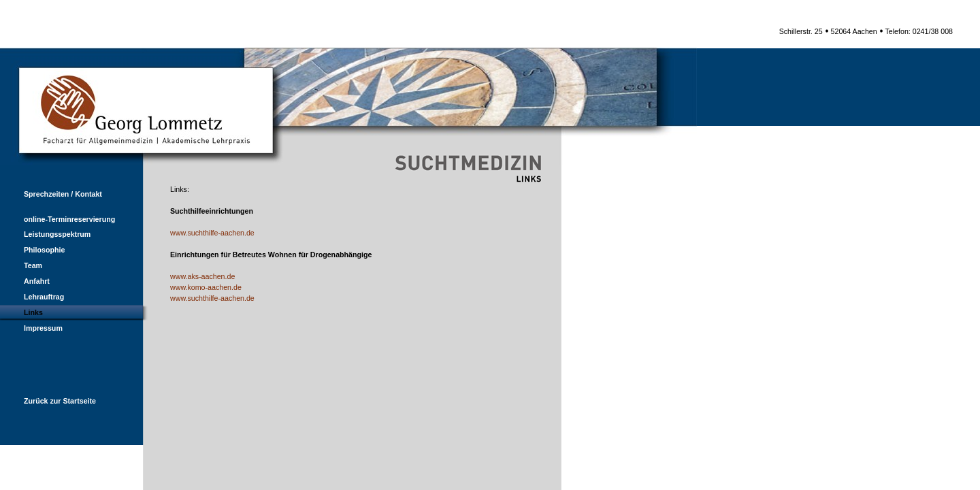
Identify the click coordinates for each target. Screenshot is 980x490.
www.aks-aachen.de (202, 276)
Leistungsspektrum (45, 234)
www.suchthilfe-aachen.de (212, 233)
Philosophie (32, 250)
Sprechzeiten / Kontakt (51, 194)
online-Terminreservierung (58, 219)
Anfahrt (25, 281)
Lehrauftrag (32, 297)
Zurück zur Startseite (48, 401)
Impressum (31, 328)
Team (21, 265)
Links (21, 312)
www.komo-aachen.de (206, 287)
